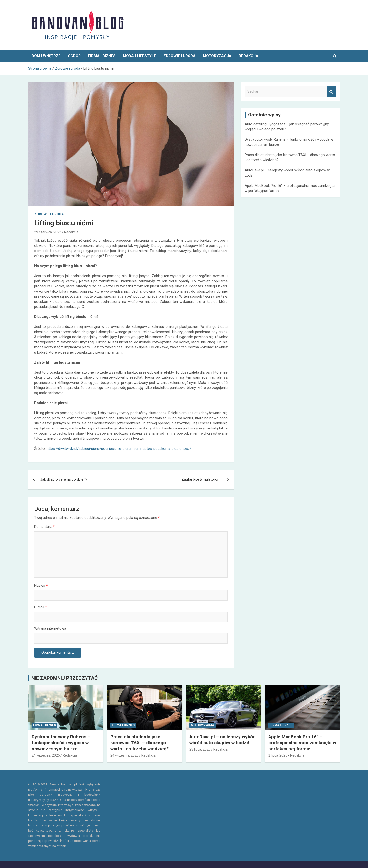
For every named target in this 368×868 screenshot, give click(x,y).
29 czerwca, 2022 (48, 232)
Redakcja (71, 232)
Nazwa (41, 586)
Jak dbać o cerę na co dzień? (64, 479)
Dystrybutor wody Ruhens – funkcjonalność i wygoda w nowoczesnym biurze (61, 743)
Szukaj (331, 91)
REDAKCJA (249, 56)
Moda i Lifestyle (139, 56)
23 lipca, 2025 (200, 749)
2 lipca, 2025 (278, 755)
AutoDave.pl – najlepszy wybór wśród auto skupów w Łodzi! (222, 740)
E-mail (40, 607)
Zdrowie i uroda (179, 56)
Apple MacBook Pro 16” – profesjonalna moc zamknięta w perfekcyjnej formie (302, 743)
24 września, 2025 (46, 755)
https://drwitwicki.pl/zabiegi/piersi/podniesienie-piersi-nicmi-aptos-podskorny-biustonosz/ (119, 449)
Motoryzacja (217, 56)
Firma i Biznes (102, 56)
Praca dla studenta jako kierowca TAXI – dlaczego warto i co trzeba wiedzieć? (139, 743)
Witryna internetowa (50, 628)
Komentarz (44, 527)
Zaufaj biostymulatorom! (201, 479)
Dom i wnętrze (46, 56)
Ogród (74, 56)
